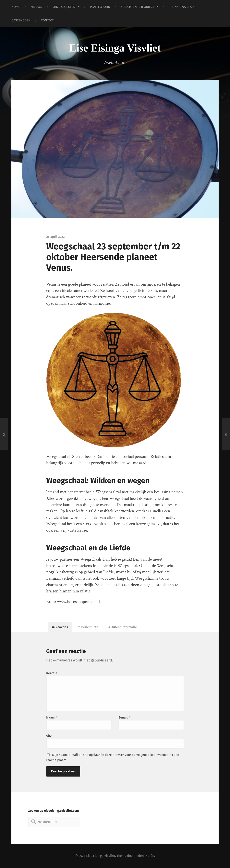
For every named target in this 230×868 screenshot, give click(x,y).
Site (49, 736)
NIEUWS (36, 7)
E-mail (124, 717)
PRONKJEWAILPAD (181, 7)
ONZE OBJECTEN (64, 7)
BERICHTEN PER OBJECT (137, 7)
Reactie (52, 673)
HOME (16, 7)
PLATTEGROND (100, 7)
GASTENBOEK (21, 20)
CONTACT (47, 20)
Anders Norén (144, 856)
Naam (52, 717)
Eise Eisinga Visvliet (115, 48)
